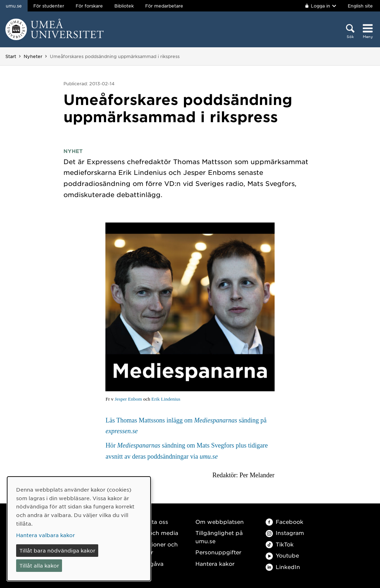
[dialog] (79, 529)
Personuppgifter (218, 552)
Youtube (282, 555)
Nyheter (33, 56)
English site (360, 6)
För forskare (89, 6)
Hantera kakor (215, 563)
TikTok (280, 544)
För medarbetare (164, 6)
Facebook (284, 522)
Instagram (285, 533)
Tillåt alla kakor (39, 565)
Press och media (155, 533)
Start (11, 56)
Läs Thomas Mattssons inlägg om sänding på (186, 426)
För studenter (49, 6)
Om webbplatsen (220, 522)
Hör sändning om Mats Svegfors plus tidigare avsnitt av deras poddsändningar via (186, 451)
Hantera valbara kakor (46, 535)
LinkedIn (283, 567)
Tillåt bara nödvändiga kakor (57, 550)
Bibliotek (124, 6)
